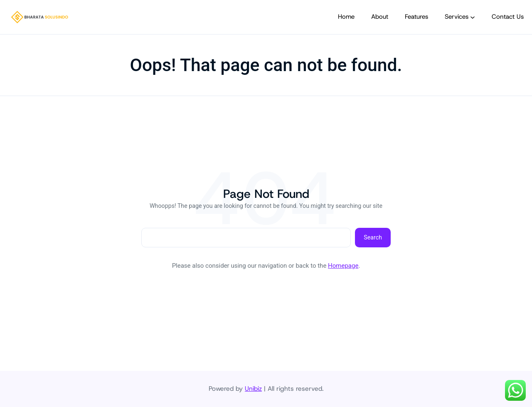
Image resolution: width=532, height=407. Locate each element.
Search (373, 237)
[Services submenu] (473, 17)
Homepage (343, 266)
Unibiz (253, 388)
